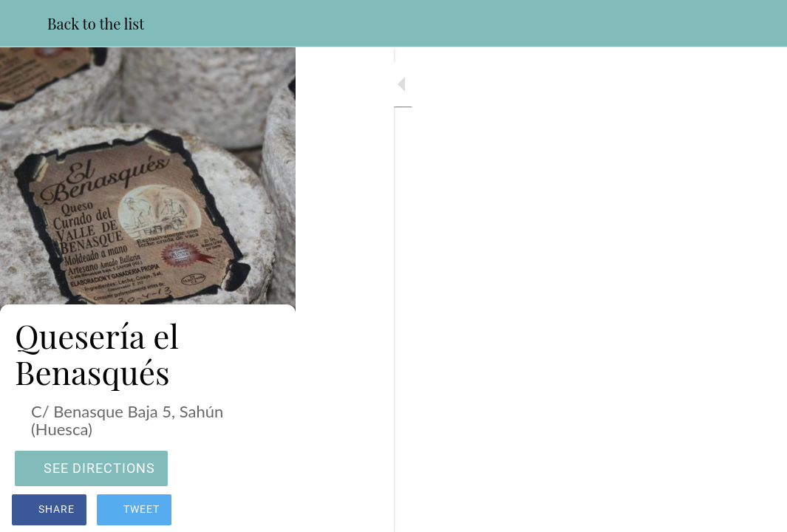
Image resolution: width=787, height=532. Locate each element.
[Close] (24, 24)
